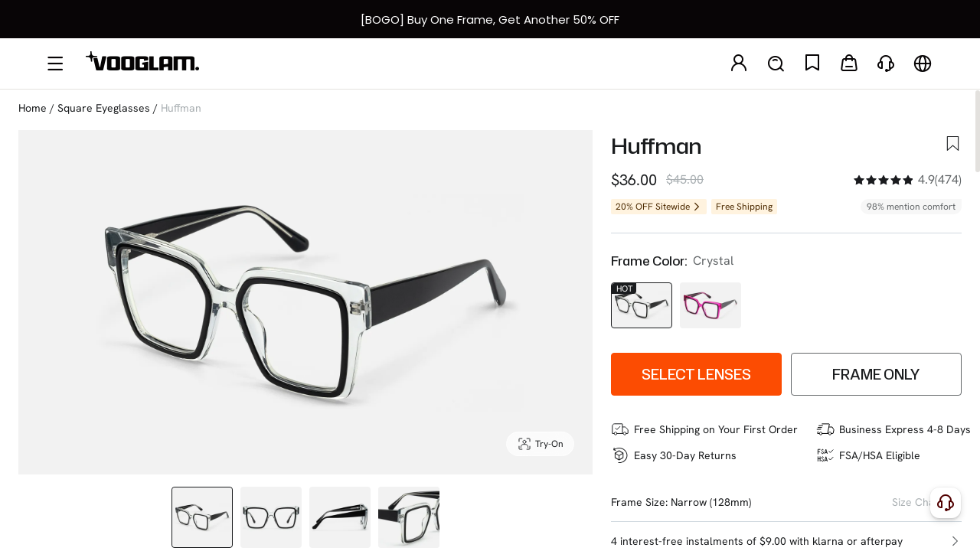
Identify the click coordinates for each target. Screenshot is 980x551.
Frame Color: (649, 261)
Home (33, 108)
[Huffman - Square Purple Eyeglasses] (710, 305)
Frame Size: (639, 502)
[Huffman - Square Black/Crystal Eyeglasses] (642, 305)
